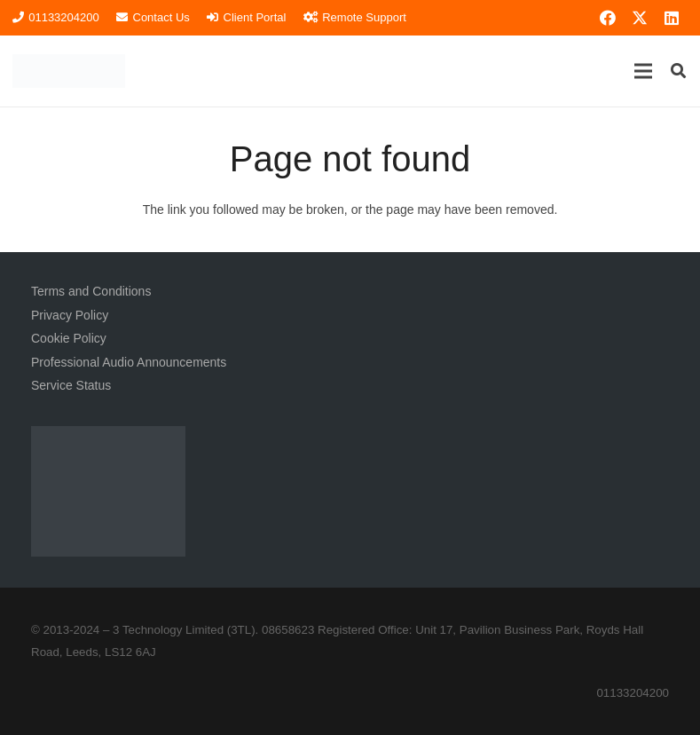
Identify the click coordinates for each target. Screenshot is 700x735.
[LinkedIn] (672, 18)
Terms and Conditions (91, 291)
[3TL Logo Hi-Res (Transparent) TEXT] (69, 71)
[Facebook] (608, 18)
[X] (640, 18)
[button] (643, 71)
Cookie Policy (69, 338)
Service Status (71, 385)
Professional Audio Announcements (129, 362)
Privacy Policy (70, 315)
